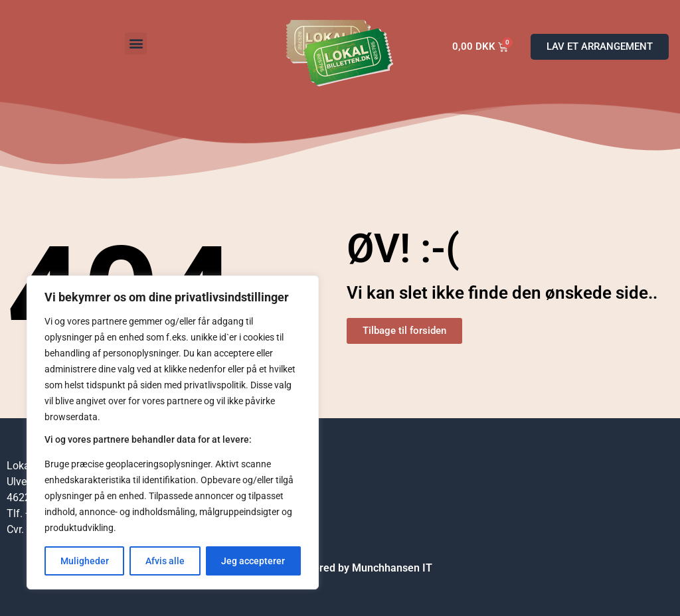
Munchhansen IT (392, 568)
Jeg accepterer (253, 561)
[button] (136, 43)
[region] (173, 432)
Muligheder (85, 561)
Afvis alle (165, 561)
